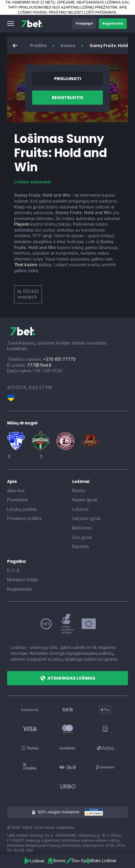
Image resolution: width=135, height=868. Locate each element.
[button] (11, 24)
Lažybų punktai (22, 509)
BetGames (82, 528)
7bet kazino (26, 265)
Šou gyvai (82, 537)
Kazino (68, 46)
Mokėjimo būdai (22, 580)
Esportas (81, 546)
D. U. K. (14, 570)
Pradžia (38, 46)
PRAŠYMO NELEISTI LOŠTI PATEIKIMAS (83, 12)
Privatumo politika (24, 518)
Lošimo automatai (33, 182)
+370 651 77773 (59, 359)
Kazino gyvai (85, 500)
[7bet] (32, 24)
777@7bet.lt (39, 365)
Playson (22, 224)
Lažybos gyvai (86, 518)
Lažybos (80, 509)
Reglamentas (20, 589)
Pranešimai (18, 500)
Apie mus (16, 490)
